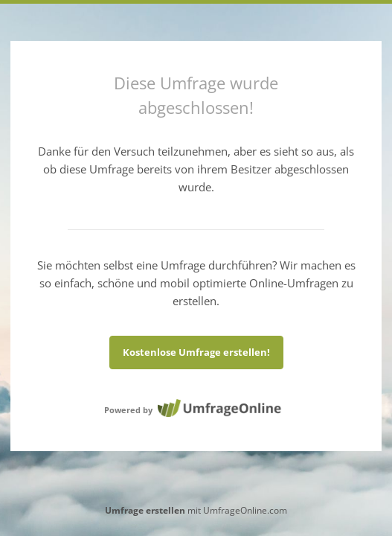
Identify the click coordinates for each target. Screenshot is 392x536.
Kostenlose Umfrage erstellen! (196, 352)
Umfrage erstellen (145, 510)
